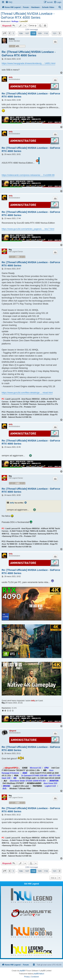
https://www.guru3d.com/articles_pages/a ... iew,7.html (28, 229)
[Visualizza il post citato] (26, 503)
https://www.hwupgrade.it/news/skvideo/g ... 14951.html (28, 63)
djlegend (13, 731)
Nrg (10, 250)
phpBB (22, 971)
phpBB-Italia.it (39, 974)
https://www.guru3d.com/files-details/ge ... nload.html (27, 393)
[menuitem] (9, 2)
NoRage (15, 21)
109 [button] (40, 33)
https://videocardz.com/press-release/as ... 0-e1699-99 (28, 175)
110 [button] (46, 33)
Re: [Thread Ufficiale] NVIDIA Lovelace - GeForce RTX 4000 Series (29, 54)
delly (11, 77)
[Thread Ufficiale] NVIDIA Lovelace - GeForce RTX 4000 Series (28, 16)
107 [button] (27, 33)
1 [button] (13, 33)
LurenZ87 (24, 21)
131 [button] (55, 33)
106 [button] (21, 33)
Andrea (12, 39)
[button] (5, 33)
